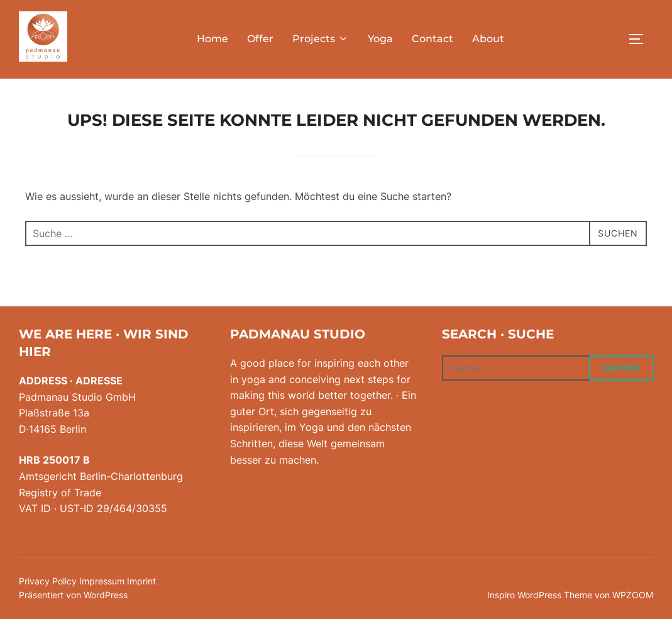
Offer (260, 39)
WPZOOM (633, 595)
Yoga (380, 39)
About (488, 39)
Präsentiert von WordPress (73, 595)
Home (212, 39)
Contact (432, 39)
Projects (321, 39)
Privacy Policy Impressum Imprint (87, 581)
